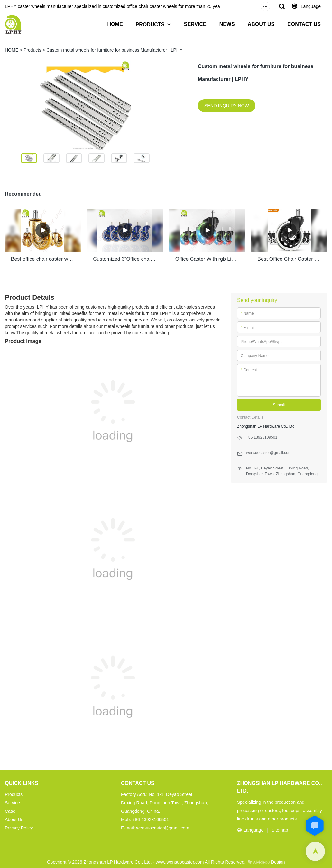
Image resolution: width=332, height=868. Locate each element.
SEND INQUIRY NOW (227, 106)
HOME (115, 24)
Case (10, 811)
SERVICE (195, 24)
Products (32, 50)
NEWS (227, 24)
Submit (279, 404)
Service (12, 802)
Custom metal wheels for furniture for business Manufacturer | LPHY (114, 50)
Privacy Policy (19, 827)
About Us (14, 819)
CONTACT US (304, 24)
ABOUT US (261, 24)
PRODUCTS (150, 25)
